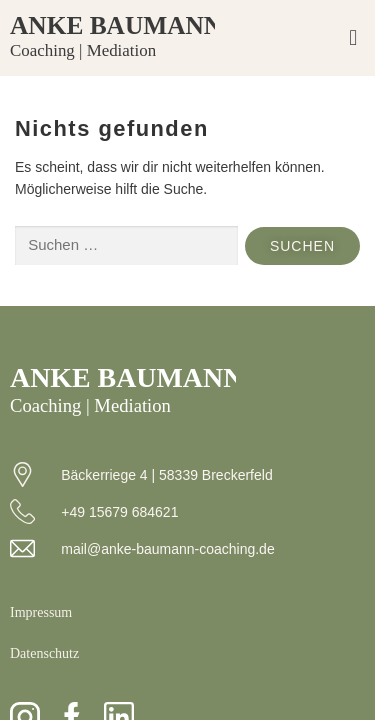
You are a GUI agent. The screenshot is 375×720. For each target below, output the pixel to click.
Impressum (41, 612)
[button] (353, 38)
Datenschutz (44, 653)
